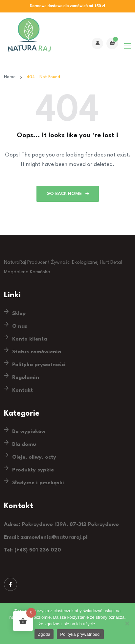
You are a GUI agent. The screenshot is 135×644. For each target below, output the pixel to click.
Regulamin (26, 378)
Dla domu (24, 445)
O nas (20, 326)
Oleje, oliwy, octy (34, 457)
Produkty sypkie (33, 470)
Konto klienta (30, 339)
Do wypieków (29, 432)
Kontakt (22, 390)
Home (11, 77)
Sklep (19, 314)
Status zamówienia (37, 352)
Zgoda (44, 634)
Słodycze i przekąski (38, 483)
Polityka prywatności (39, 365)
